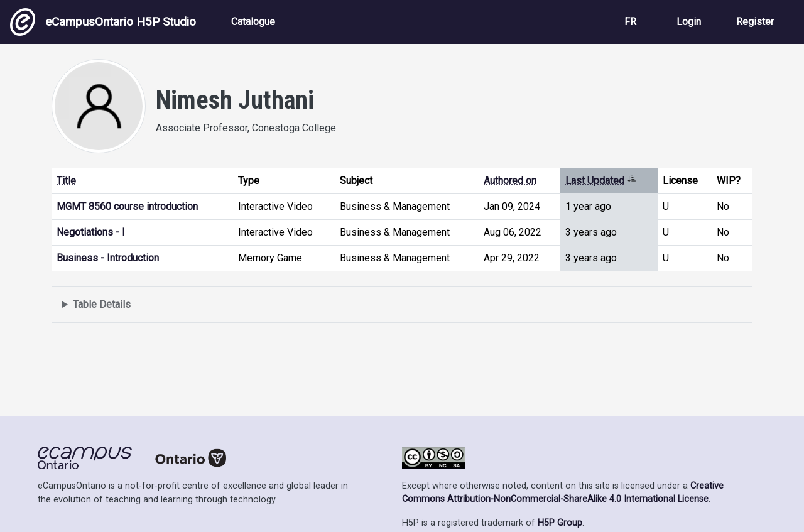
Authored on (510, 181)
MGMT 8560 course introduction (127, 206)
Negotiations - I (91, 232)
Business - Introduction (108, 258)
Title (66, 181)
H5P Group (560, 523)
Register (755, 22)
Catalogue (253, 22)
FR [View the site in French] (630, 22)
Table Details (102, 304)
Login (689, 22)
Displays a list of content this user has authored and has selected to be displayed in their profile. (402, 305)
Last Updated (601, 181)
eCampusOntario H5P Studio (103, 22)
